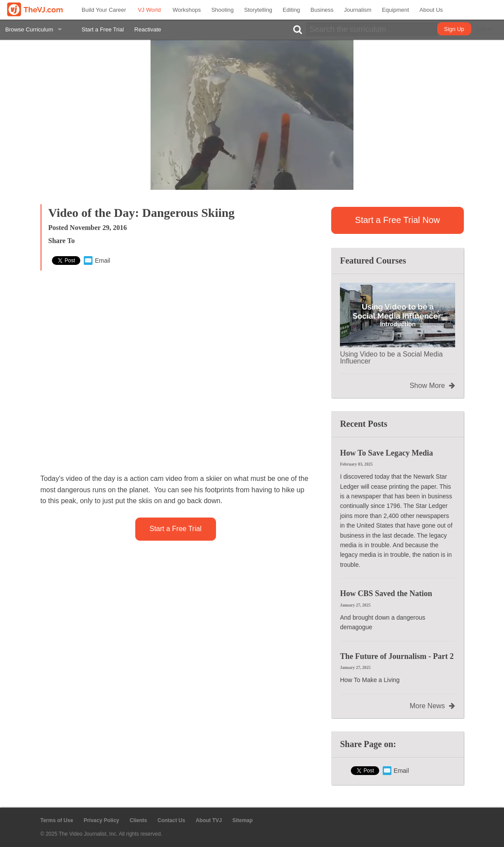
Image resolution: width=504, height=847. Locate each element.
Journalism (358, 10)
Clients (138, 820)
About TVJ (209, 820)
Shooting (222, 10)
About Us (431, 10)
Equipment (395, 10)
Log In (484, 29)
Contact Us (171, 820)
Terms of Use (57, 820)
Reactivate (148, 29)
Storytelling (258, 10)
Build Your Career (104, 10)
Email (97, 261)
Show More (432, 386)
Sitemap (242, 820)
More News (432, 706)
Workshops (187, 10)
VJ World (149, 10)
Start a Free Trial (103, 29)
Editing (291, 10)
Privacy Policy (101, 820)
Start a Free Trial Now (398, 220)
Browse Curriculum (29, 29)
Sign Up (454, 29)
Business (322, 10)
